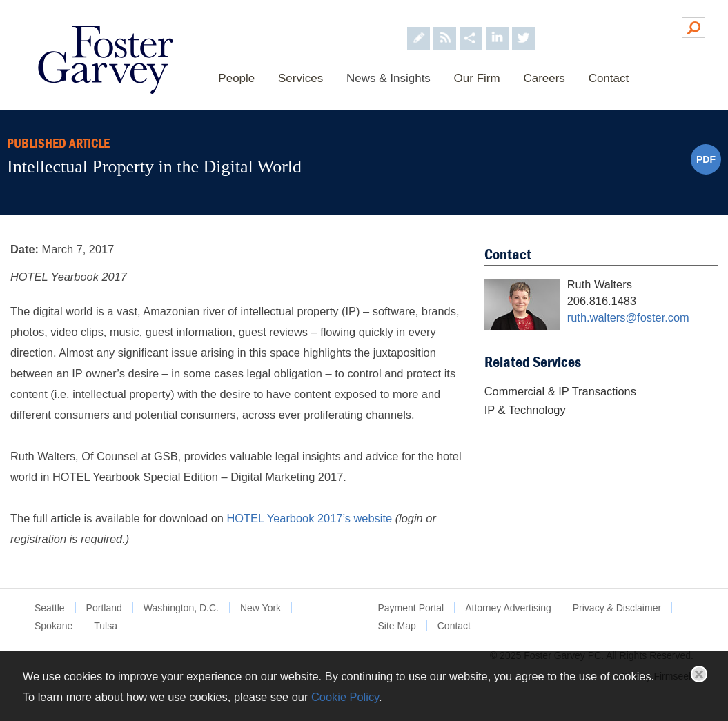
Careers (544, 78)
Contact (608, 78)
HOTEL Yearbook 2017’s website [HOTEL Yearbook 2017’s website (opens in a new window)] (309, 518)
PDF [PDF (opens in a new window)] (706, 159)
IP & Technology (525, 410)
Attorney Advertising (508, 608)
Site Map (397, 626)
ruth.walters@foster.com (628, 317)
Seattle (50, 608)
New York (260, 608)
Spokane (53, 626)
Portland (104, 608)
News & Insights (388, 78)
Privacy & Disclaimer (617, 608)
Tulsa (106, 626)
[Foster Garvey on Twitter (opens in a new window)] (523, 27)
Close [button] (699, 674)
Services (301, 78)
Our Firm (476, 78)
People (236, 78)
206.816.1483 (602, 301)
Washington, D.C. (181, 608)
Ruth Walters (600, 284)
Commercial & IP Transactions (560, 391)
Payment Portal (411, 608)
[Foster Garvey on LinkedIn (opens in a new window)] (496, 27)
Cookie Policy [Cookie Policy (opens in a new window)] (345, 697)
